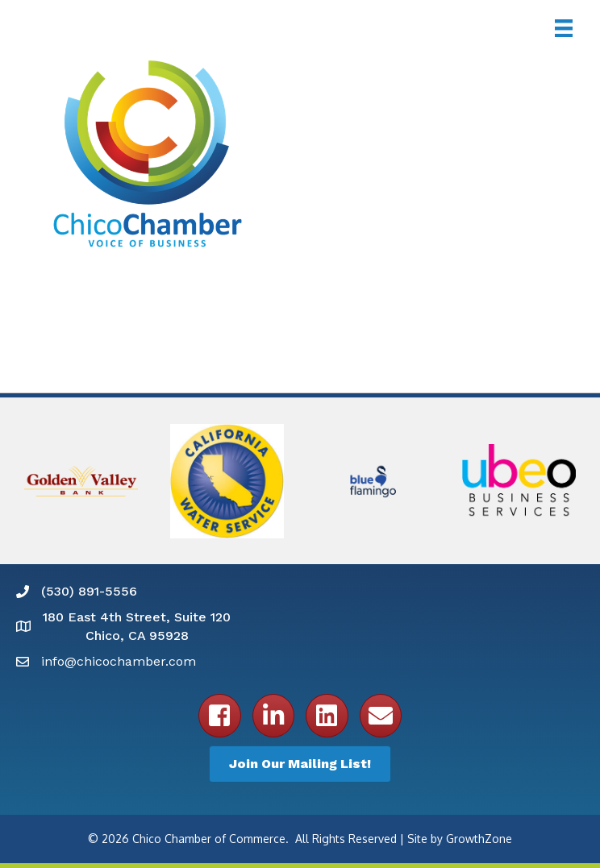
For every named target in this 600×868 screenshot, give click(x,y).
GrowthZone (479, 839)
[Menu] (564, 28)
